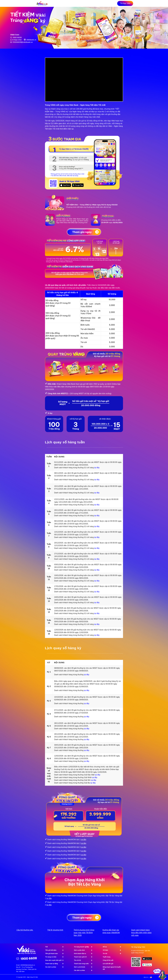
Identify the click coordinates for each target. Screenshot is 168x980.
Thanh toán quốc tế (84, 957)
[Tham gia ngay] (84, 232)
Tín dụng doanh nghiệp (84, 947)
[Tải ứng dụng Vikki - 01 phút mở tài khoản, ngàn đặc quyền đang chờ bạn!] (137, 963)
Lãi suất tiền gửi (108, 964)
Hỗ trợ (113, 947)
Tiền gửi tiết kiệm (55, 950)
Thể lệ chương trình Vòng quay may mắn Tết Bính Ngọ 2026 (84, 933)
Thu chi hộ (84, 960)
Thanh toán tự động (55, 964)
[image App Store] (148, 959)
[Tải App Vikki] (125, 3)
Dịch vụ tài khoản (84, 967)
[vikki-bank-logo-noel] (42, 3)
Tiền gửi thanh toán (55, 954)
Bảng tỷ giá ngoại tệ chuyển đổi (112, 968)
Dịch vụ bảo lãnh (84, 950)
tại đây (97, 468)
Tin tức (113, 954)
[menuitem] (146, 977)
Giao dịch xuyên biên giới (55, 960)
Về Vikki (113, 950)
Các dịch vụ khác (55, 967)
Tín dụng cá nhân (55, 957)
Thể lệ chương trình (55, 930)
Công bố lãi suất (108, 960)
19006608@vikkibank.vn (28, 965)
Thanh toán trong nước (84, 964)
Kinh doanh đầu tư (84, 954)
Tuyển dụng (107, 957)
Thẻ (55, 947)
